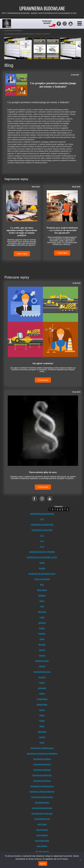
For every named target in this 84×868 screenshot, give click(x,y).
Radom (42, 683)
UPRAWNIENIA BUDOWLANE (42, 514)
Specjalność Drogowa (42, 764)
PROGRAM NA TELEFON (42, 530)
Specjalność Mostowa (42, 770)
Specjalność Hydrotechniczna (42, 786)
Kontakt (42, 568)
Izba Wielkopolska (42, 803)
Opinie (42, 563)
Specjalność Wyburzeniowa (42, 797)
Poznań (42, 656)
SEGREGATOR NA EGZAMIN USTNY (42, 557)
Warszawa (42, 612)
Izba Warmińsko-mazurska (42, 814)
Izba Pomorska (42, 830)
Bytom (42, 715)
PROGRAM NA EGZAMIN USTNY (42, 574)
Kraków (42, 628)
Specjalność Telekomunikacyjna (42, 792)
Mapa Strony (42, 590)
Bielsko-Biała (42, 705)
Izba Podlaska (42, 835)
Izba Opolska (42, 846)
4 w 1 (42, 547)
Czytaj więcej (22, 254)
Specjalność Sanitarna (42, 759)
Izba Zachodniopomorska (42, 808)
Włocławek (42, 732)
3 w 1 (42, 541)
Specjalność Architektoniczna (42, 748)
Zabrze (42, 710)
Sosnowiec (42, 688)
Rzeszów (42, 623)
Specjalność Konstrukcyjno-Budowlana (42, 754)
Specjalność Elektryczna (42, 775)
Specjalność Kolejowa (42, 781)
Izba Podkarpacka (42, 841)
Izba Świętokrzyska (42, 819)
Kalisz (42, 743)
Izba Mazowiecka (42, 852)
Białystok (42, 596)
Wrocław (42, 645)
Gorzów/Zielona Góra (42, 672)
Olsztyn (42, 650)
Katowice (42, 634)
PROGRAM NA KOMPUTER (42, 525)
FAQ (42, 519)
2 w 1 (42, 536)
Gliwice (42, 694)
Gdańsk (42, 666)
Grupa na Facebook (42, 579)
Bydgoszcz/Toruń (42, 661)
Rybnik (42, 721)
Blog (42, 585)
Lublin (42, 617)
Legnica (42, 737)
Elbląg (42, 726)
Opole (42, 639)
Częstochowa (42, 699)
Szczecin (42, 677)
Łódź (42, 606)
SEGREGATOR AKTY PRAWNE (42, 552)
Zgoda (43, 864)
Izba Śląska (42, 824)
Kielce (42, 601)
